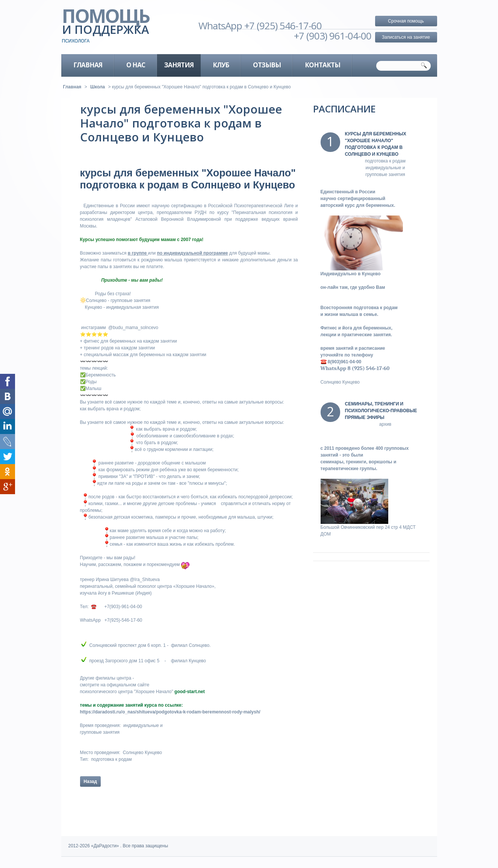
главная (88, 65)
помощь (118, 26)
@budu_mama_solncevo (133, 328)
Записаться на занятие (406, 37)
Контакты (322, 65)
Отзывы (267, 65)
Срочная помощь (406, 21)
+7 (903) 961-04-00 (333, 36)
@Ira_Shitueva (145, 580)
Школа (98, 87)
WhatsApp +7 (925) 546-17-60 (260, 26)
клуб (221, 65)
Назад (91, 782)
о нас (136, 65)
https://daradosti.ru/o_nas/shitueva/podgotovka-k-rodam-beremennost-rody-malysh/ (170, 712)
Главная (72, 87)
